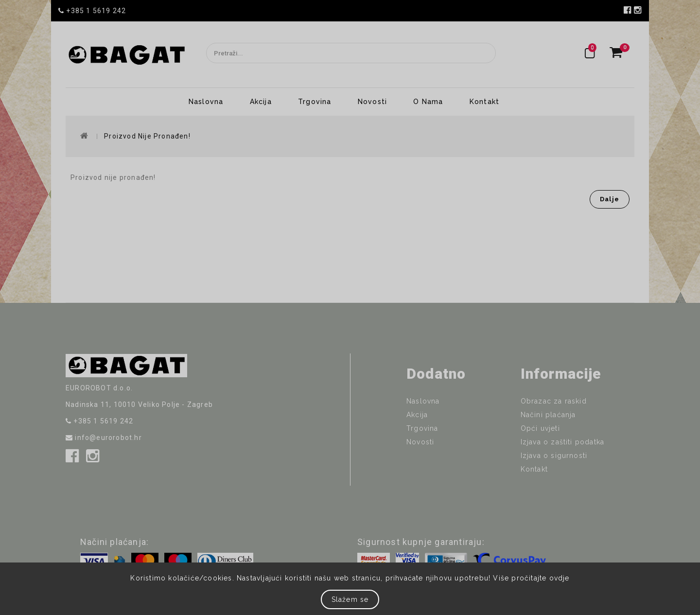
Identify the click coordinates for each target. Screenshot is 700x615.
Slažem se (350, 599)
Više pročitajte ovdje (531, 578)
